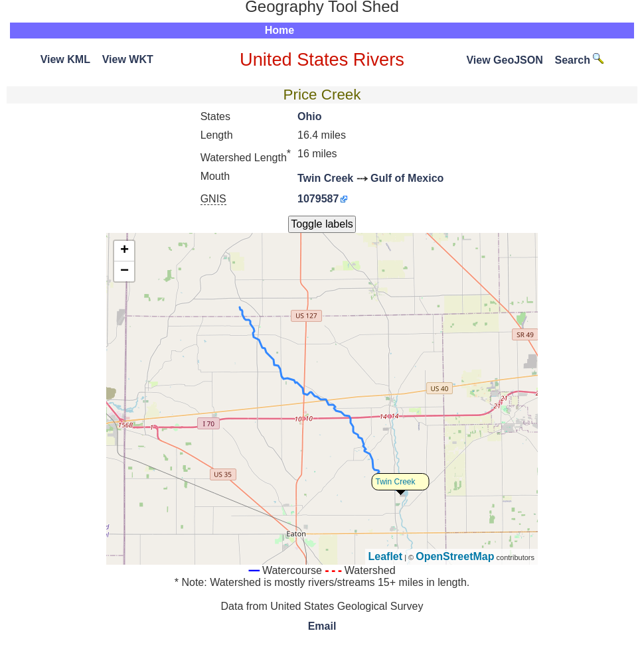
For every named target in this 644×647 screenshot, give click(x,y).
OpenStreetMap (455, 556)
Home (280, 30)
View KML (65, 59)
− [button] (124, 271)
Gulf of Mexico (407, 178)
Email (322, 626)
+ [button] (124, 251)
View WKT (128, 59)
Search (580, 60)
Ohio (309, 116)
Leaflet (386, 556)
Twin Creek (325, 178)
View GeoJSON (504, 60)
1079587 (318, 199)
